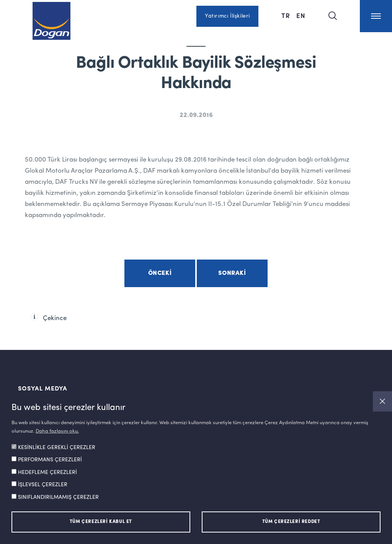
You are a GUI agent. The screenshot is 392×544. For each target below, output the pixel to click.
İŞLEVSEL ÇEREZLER (43, 485)
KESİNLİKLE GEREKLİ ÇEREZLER (57, 448)
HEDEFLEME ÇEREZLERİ (47, 472)
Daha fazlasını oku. (57, 431)
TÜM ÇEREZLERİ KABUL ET (101, 522)
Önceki (160, 273)
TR (286, 15)
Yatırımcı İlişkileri (227, 16)
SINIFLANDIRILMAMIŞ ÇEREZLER (58, 497)
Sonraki (232, 273)
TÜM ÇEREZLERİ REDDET (291, 522)
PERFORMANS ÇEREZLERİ (50, 460)
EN (301, 15)
